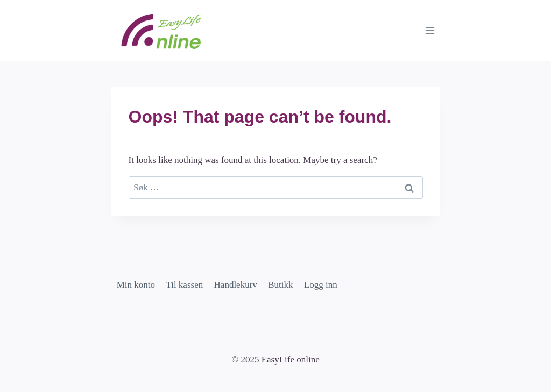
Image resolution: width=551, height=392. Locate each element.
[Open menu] (430, 30)
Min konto (136, 285)
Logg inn (321, 285)
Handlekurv (236, 285)
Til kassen (184, 285)
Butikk (280, 285)
